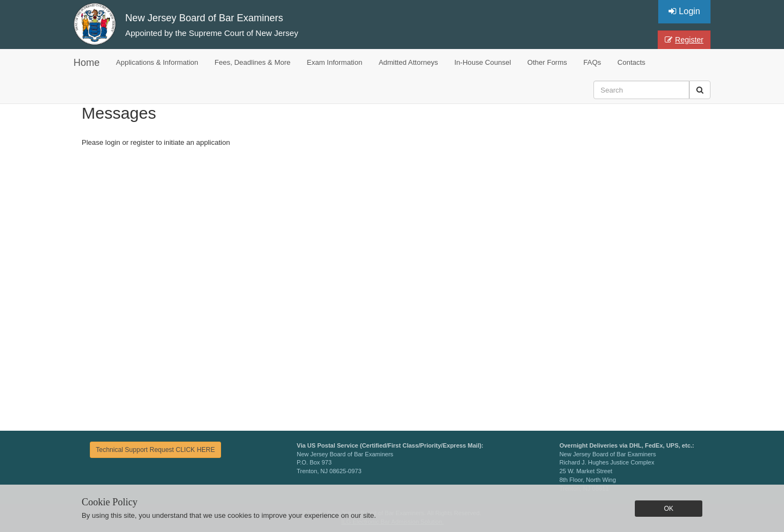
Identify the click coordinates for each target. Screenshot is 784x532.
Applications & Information (157, 62)
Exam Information (335, 62)
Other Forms (547, 62)
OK (668, 509)
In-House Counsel (483, 62)
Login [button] (684, 11)
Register (684, 40)
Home (87, 63)
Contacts (631, 62)
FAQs (593, 62)
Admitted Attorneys (408, 62)
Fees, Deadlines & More (252, 62)
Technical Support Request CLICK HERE (155, 450)
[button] (700, 90)
